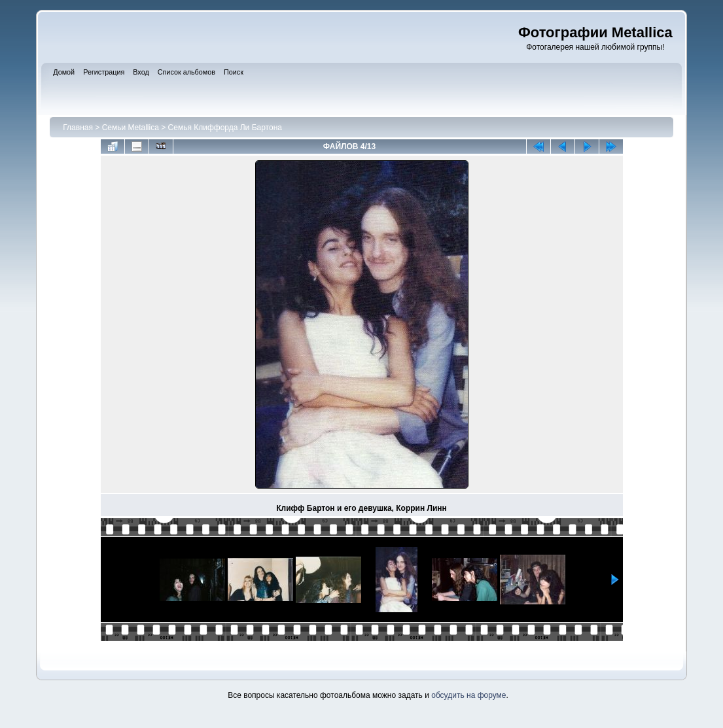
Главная (78, 128)
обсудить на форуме (468, 695)
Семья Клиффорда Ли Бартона (225, 128)
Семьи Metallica (131, 128)
